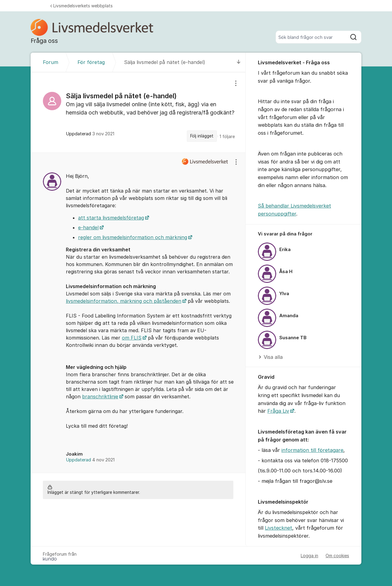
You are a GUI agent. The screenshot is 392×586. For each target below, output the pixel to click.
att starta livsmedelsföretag (111, 218)
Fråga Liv (278, 411)
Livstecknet (279, 528)
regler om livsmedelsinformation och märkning (133, 237)
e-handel (88, 227)
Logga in (309, 556)
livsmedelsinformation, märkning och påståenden (124, 301)
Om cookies (337, 556)
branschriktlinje (100, 396)
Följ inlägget (202, 136)
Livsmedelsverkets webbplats (81, 6)
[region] (138, 112)
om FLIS (132, 338)
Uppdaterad (90, 460)
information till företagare (312, 450)
